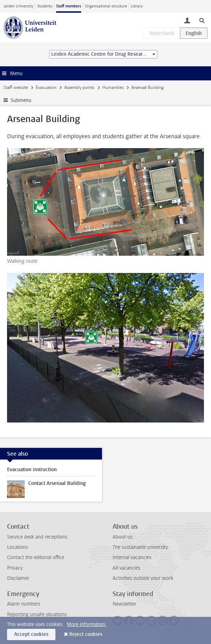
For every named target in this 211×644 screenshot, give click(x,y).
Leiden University (18, 6)
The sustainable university (140, 547)
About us (122, 537)
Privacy (15, 568)
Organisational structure (106, 6)
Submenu (21, 100)
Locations (17, 547)
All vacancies (126, 568)
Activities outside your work (143, 578)
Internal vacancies (132, 557)
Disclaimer (18, 578)
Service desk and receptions (37, 537)
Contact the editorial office (36, 557)
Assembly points (79, 87)
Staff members (69, 6)
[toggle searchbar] (202, 20)
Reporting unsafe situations (37, 615)
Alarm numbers (24, 604)
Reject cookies (86, 634)
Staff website (16, 87)
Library (137, 6)
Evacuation (46, 87)
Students (45, 6)
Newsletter (124, 604)
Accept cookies (31, 634)
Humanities (113, 87)
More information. (87, 624)
